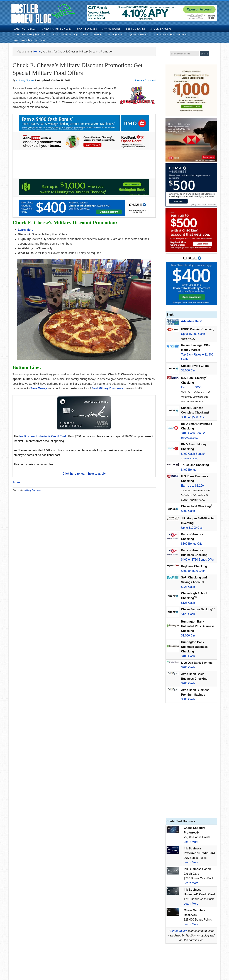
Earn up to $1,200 (192, 486)
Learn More (191, 842)
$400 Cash (188, 511)
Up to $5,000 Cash (193, 334)
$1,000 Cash (189, 636)
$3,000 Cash (189, 370)
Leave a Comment (145, 80)
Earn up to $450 (191, 387)
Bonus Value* (178, 931)
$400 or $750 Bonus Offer (198, 560)
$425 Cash (188, 587)
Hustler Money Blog (43, 14)
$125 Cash (188, 603)
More (16, 482)
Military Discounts (33, 490)
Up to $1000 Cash (193, 528)
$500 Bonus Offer (192, 544)
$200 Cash (188, 667)
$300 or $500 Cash (193, 417)
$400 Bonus (189, 470)
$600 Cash (188, 699)
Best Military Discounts (107, 388)
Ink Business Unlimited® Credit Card (43, 436)
